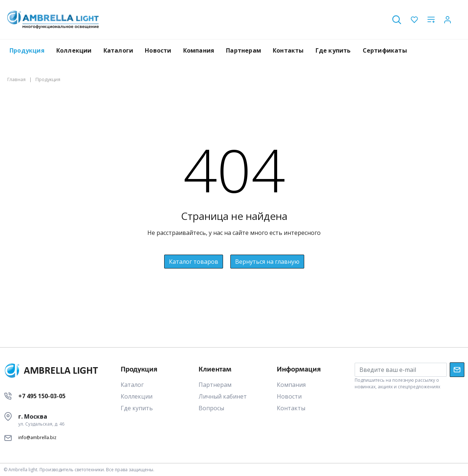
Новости (158, 50)
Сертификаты (385, 50)
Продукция (27, 50)
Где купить (333, 50)
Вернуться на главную (267, 262)
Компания (199, 50)
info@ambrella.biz (37, 437)
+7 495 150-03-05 (42, 396)
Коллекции (74, 50)
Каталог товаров (194, 262)
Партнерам (244, 50)
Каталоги (118, 50)
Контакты (288, 50)
